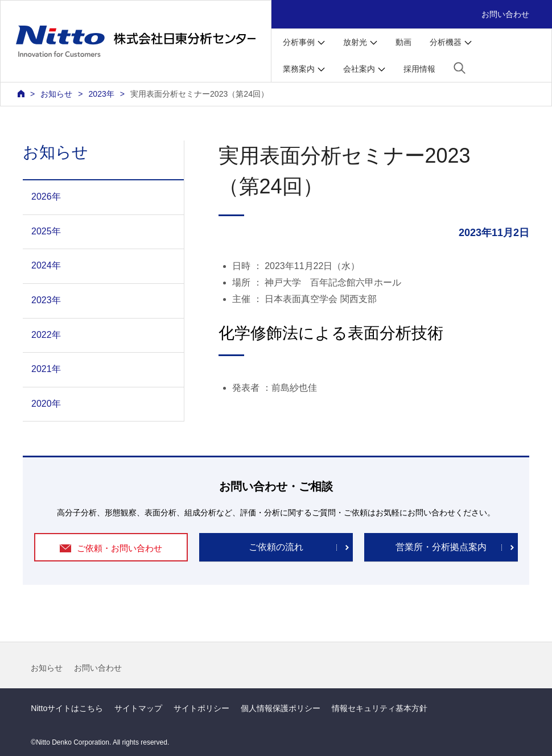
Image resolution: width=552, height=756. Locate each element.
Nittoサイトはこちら (67, 708)
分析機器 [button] (446, 42)
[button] (460, 68)
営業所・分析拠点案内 (441, 547)
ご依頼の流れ (276, 547)
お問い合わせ (505, 14)
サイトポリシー (201, 708)
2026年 (46, 197)
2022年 (46, 335)
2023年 (101, 94)
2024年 (46, 265)
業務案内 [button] (299, 69)
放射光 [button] (355, 42)
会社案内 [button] (359, 69)
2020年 (46, 404)
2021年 (46, 369)
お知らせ (47, 668)
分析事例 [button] (299, 42)
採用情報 (419, 69)
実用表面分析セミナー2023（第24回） (199, 94)
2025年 (46, 231)
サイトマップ (138, 708)
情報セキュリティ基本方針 (380, 708)
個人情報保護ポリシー (281, 708)
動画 (403, 42)
